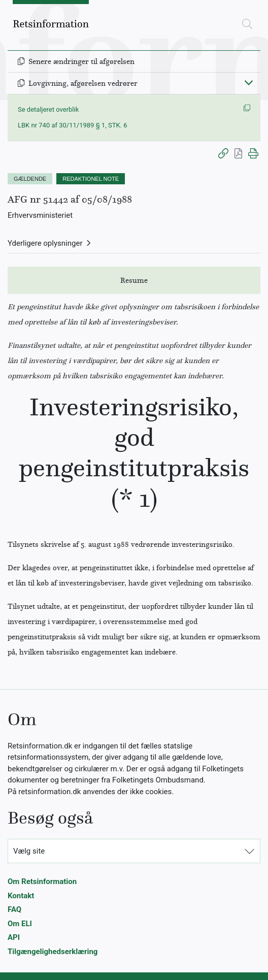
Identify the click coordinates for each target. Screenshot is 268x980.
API (14, 937)
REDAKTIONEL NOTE (91, 179)
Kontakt (21, 896)
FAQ (14, 909)
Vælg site (29, 851)
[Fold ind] (249, 82)
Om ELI (20, 924)
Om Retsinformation (42, 881)
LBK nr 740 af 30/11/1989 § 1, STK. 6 (73, 125)
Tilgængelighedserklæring (53, 952)
